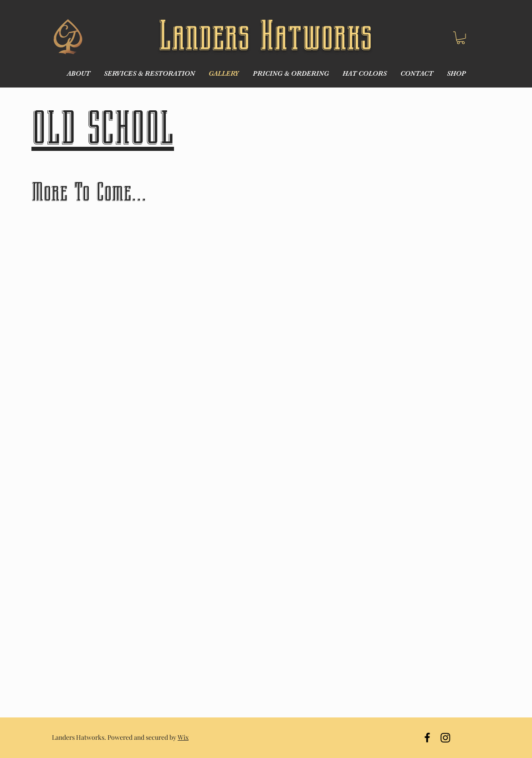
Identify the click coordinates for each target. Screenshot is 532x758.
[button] (461, 38)
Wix (183, 737)
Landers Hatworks (265, 36)
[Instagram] (445, 737)
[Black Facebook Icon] (427, 737)
